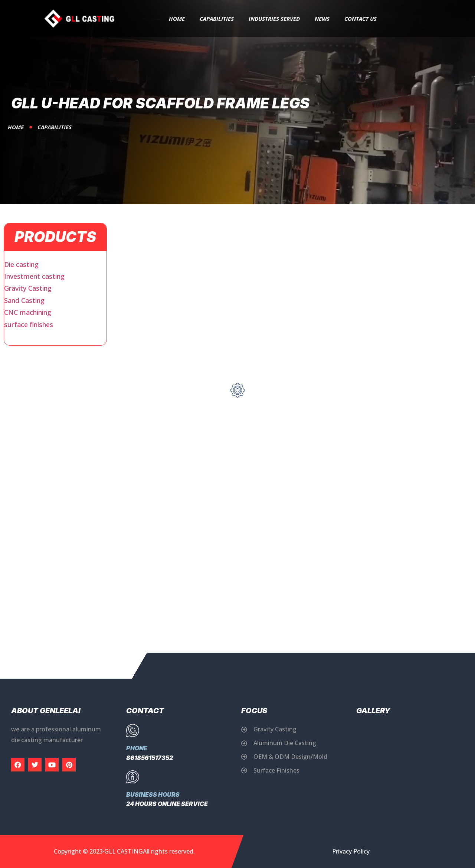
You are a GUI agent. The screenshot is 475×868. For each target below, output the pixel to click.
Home (177, 19)
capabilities (217, 19)
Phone (137, 748)
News (322, 19)
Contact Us (361, 19)
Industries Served (274, 19)
